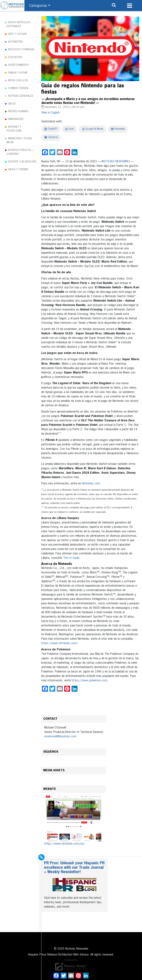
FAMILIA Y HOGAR (18, 73)
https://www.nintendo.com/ (59, 643)
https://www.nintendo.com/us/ (64, 844)
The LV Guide (71, 558)
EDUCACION (15, 57)
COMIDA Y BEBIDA (18, 88)
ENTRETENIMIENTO (19, 65)
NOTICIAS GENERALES (21, 96)
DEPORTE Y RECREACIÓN (22, 162)
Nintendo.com (91, 484)
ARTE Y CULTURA (17, 34)
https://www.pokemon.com (89, 681)
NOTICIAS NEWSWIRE (116, 162)
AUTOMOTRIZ (16, 42)
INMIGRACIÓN (16, 119)
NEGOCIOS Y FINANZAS (21, 50)
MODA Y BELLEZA (18, 81)
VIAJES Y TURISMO (18, 170)
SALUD (12, 104)
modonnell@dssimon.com (60, 737)
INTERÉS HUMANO (18, 111)
